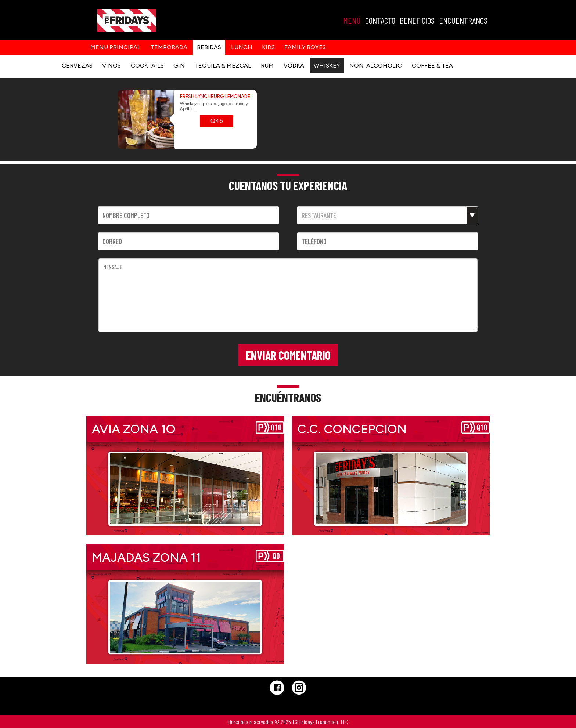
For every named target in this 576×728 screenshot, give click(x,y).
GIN (179, 66)
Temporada (169, 47)
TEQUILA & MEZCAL (223, 66)
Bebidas (209, 47)
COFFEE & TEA (432, 66)
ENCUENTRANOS (463, 20)
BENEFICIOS (417, 20)
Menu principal (116, 47)
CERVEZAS (77, 66)
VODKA (294, 66)
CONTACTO (380, 20)
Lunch (242, 47)
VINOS (111, 66)
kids (268, 47)
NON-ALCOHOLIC (376, 66)
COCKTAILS (147, 66)
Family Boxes (305, 47)
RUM (267, 66)
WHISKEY (327, 66)
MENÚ (352, 20)
